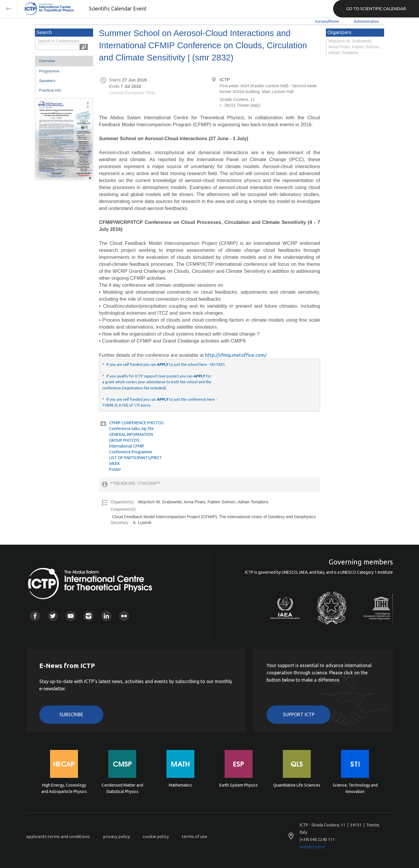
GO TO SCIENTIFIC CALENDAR (376, 9)
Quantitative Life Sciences (297, 785)
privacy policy (116, 836)
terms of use (195, 836)
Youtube (71, 616)
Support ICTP (299, 714)
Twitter (53, 616)
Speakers (47, 81)
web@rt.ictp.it (312, 847)
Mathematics (180, 785)
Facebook (35, 616)
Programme (49, 71)
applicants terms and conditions (58, 836)
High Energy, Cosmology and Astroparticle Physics (64, 788)
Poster (115, 469)
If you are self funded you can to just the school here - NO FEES (166, 364)
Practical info (50, 90)
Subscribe (71, 714)
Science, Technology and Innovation (355, 788)
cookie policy (156, 836)
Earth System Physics (239, 785)
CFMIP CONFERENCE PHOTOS (136, 423)
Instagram (89, 616)
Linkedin (106, 616)
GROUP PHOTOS (124, 440)
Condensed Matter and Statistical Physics (122, 788)
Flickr (124, 616)
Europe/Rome (327, 21)
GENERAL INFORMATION (131, 434)
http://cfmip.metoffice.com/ (236, 355)
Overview (47, 61)
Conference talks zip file (131, 429)
